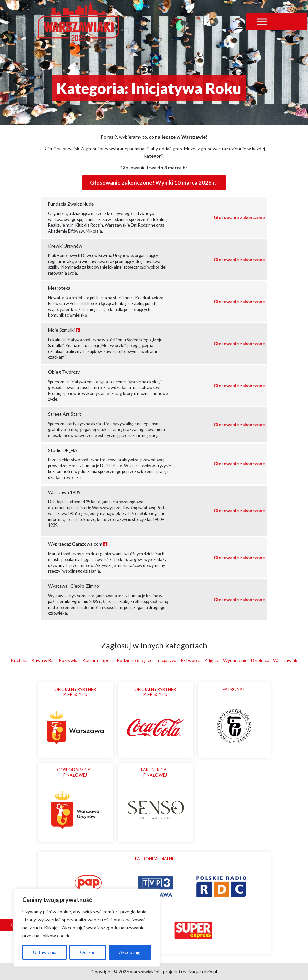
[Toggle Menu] (262, 21)
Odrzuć (88, 952)
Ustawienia (45, 952)
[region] (87, 928)
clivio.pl (209, 971)
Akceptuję (130, 952)
